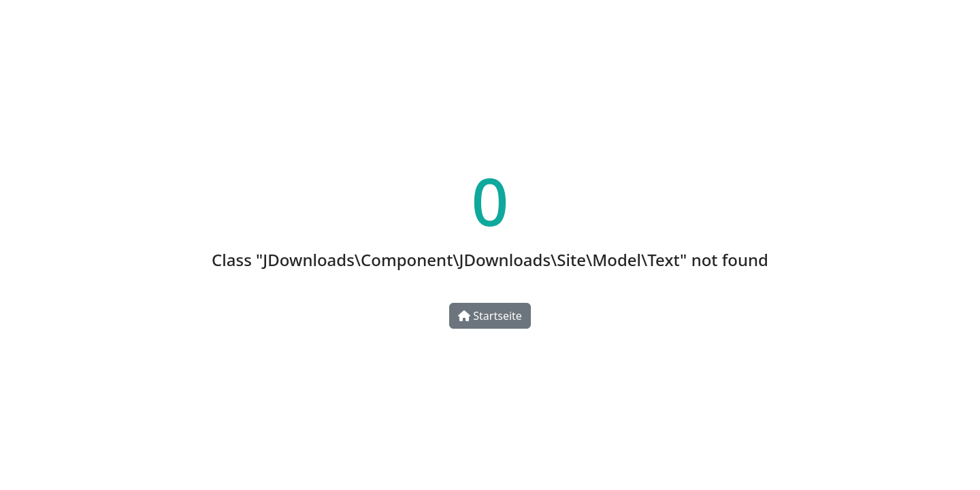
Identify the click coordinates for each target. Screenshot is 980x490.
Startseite (490, 316)
